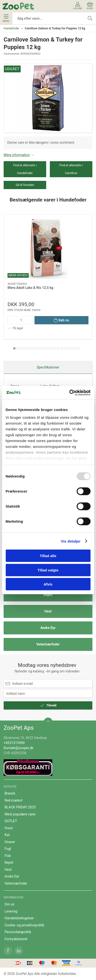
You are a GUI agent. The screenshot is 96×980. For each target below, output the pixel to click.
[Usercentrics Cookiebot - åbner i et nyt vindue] (69, 393)
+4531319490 (14, 743)
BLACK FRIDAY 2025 (20, 807)
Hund (9, 828)
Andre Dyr (48, 628)
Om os (10, 904)
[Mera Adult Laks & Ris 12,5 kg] (48, 249)
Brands (10, 793)
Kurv (90, 6)
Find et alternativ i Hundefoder (25, 169)
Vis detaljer (71, 541)
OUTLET (11, 821)
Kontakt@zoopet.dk (18, 748)
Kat (7, 835)
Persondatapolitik (18, 932)
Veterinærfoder (48, 644)
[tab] (14, 348)
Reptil (48, 595)
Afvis (48, 584)
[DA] (18, 6)
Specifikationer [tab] (48, 367)
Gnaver (10, 842)
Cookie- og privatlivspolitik (24, 925)
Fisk (8, 856)
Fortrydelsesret (16, 939)
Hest (48, 611)
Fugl (8, 849)
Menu (6, 18)
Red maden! (14, 800)
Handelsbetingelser (19, 918)
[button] (48, 98)
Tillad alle (48, 556)
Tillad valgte (48, 570)
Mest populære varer (20, 814)
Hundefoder (11, 28)
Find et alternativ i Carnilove (71, 169)
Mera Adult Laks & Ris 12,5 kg (30, 288)
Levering (11, 911)
